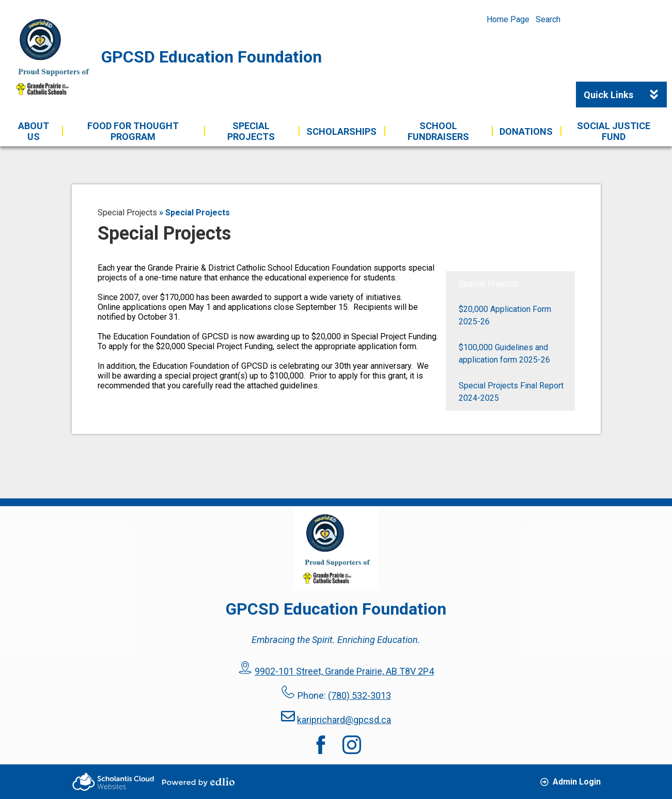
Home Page (508, 19)
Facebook (321, 745)
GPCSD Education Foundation (212, 57)
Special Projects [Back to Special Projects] (127, 213)
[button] (34, 131)
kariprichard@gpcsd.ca (344, 720)
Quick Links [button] (625, 95)
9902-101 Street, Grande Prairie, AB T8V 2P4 (344, 671)
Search (548, 19)
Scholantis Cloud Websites (113, 782)
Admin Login (571, 782)
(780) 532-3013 (360, 695)
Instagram (352, 745)
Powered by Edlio (198, 782)
